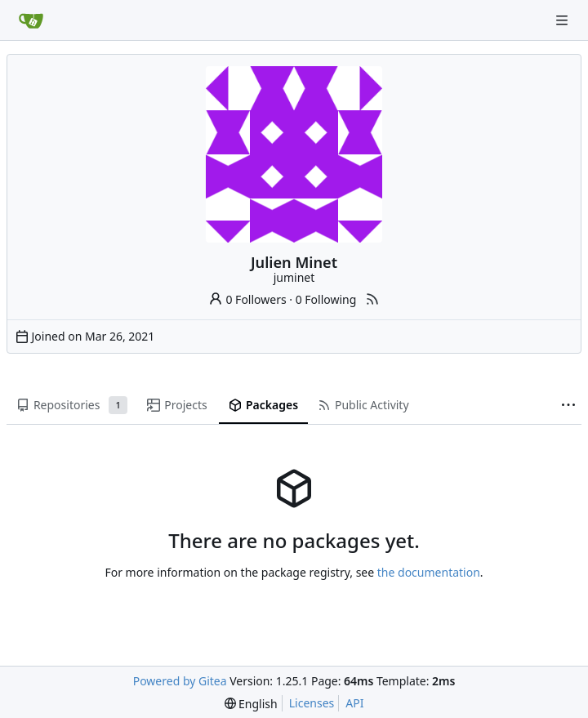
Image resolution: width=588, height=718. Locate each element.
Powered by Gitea (180, 681)
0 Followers (247, 299)
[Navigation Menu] (563, 20)
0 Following (326, 299)
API (354, 703)
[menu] (251, 704)
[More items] (568, 406)
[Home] (31, 20)
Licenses (312, 703)
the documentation (429, 572)
